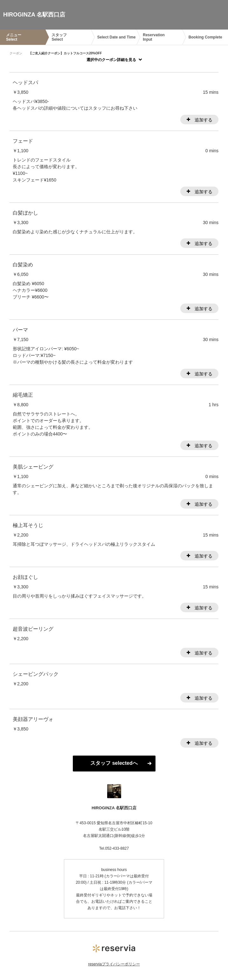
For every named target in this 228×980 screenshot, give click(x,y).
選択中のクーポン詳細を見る (111, 60)
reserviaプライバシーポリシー (114, 964)
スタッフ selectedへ (114, 763)
